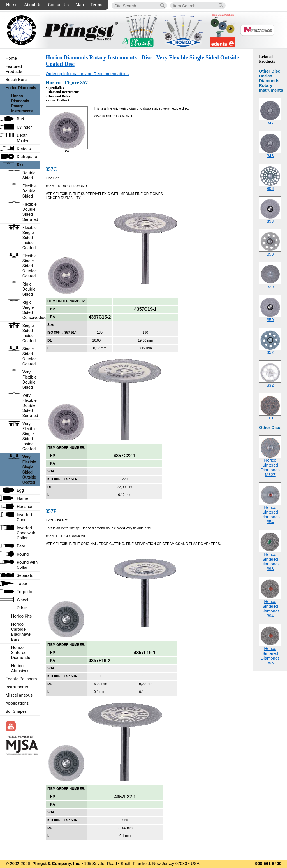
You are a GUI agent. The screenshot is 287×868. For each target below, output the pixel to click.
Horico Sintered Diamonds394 (270, 609)
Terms (96, 5)
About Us (33, 5)
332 (270, 385)
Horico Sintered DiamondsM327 (270, 467)
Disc (147, 57)
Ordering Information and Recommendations (87, 74)
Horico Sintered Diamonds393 (270, 561)
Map (80, 5)
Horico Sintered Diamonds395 (270, 656)
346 (270, 156)
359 (270, 320)
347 (270, 123)
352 (270, 352)
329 (270, 287)
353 (270, 254)
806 (270, 188)
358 (270, 221)
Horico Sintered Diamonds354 (270, 514)
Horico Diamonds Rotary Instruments (91, 57)
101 (270, 418)
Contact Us (59, 5)
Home (12, 5)
